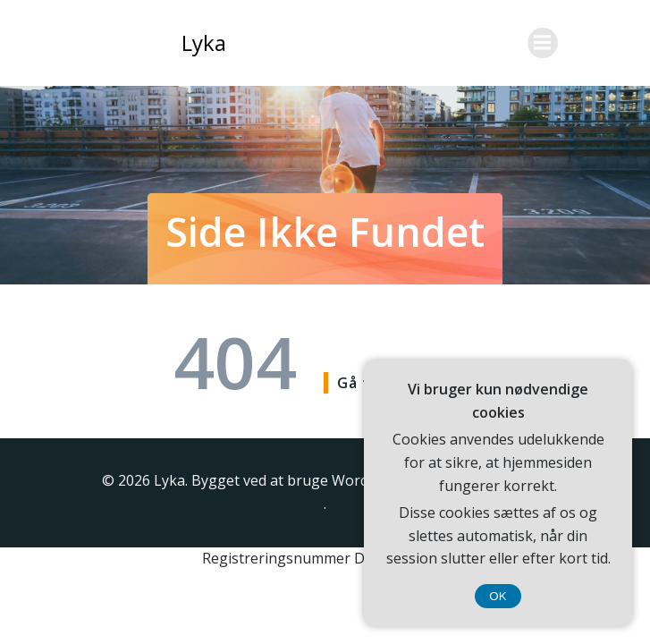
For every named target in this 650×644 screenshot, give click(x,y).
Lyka (204, 42)
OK (498, 596)
